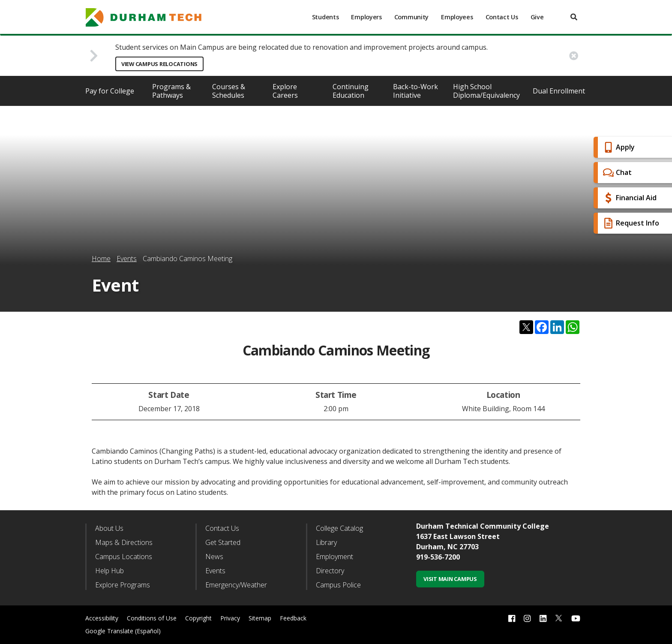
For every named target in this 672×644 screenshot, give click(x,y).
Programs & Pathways (171, 91)
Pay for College (110, 91)
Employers (366, 17)
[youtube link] (576, 618)
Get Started (223, 542)
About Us (109, 528)
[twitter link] (559, 617)
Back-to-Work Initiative (415, 91)
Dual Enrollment (559, 91)
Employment (334, 557)
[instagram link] (527, 618)
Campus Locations (124, 557)
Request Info (630, 223)
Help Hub (109, 571)
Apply (618, 147)
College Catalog (339, 528)
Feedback (293, 618)
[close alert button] (574, 56)
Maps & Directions (124, 542)
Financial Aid (629, 198)
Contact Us (502, 17)
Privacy (230, 618)
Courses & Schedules (229, 91)
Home (101, 259)
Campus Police (338, 585)
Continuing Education (351, 91)
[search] (574, 17)
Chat (616, 173)
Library (326, 542)
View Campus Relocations (159, 64)
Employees (457, 17)
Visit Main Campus (450, 579)
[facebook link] (512, 618)
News (214, 557)
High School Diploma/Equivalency (486, 91)
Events (127, 259)
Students (325, 17)
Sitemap (260, 618)
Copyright (198, 618)
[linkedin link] (543, 618)
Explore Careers (285, 91)
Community (411, 17)
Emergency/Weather (236, 585)
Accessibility (102, 618)
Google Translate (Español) (123, 631)
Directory (330, 571)
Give (537, 17)
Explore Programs (123, 585)
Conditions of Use (152, 618)
